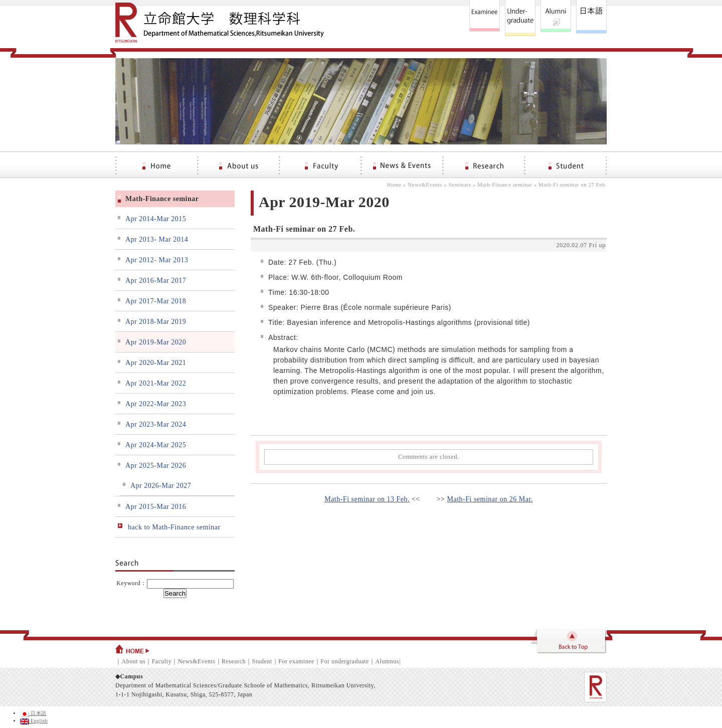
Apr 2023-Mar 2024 (156, 424)
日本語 (33, 713)
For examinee (296, 661)
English (34, 721)
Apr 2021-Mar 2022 (156, 383)
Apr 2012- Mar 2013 (157, 260)
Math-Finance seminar (505, 185)
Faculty (162, 661)
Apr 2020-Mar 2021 (156, 363)
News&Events (425, 185)
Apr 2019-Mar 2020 (156, 342)
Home (394, 185)
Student (262, 661)
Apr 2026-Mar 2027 (161, 486)
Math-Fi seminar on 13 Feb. (367, 499)
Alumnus (387, 661)
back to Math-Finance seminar (174, 527)
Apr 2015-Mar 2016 (156, 507)
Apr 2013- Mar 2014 (157, 239)
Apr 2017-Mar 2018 (156, 301)
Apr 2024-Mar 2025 (156, 445)
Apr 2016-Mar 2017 (156, 281)
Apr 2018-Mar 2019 (156, 322)
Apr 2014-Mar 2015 (156, 219)
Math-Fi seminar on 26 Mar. (490, 499)
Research (234, 661)
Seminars (460, 185)
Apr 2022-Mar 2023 (156, 404)
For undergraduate (345, 661)
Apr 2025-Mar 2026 (156, 466)
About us (134, 661)
